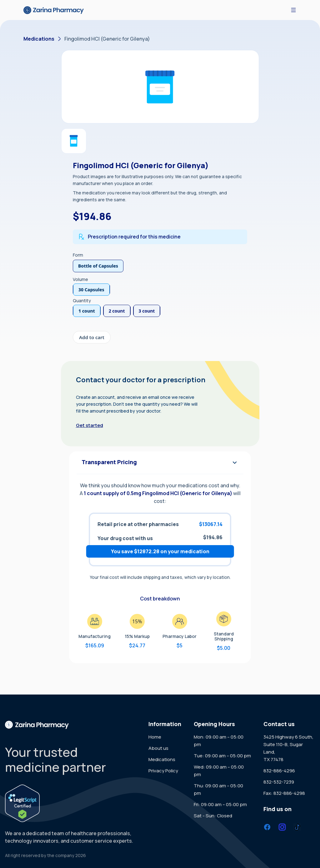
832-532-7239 (279, 782)
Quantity (82, 301)
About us (158, 748)
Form (78, 255)
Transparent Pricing (160, 463)
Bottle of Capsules (98, 266)
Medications (39, 39)
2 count (117, 311)
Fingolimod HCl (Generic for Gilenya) (107, 39)
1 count (87, 311)
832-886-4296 (279, 771)
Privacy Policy (163, 771)
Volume (80, 279)
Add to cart (92, 337)
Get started (90, 425)
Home (155, 737)
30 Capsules (91, 290)
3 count (147, 311)
